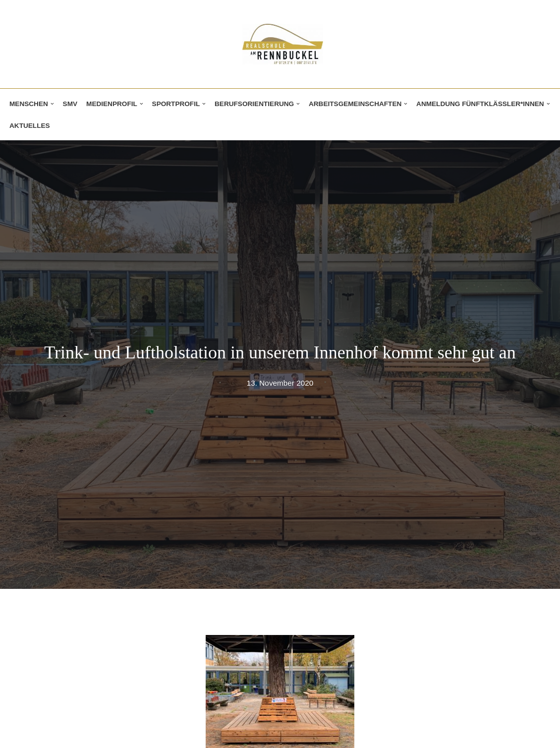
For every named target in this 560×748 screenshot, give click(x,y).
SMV (70, 104)
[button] (52, 104)
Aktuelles (30, 126)
